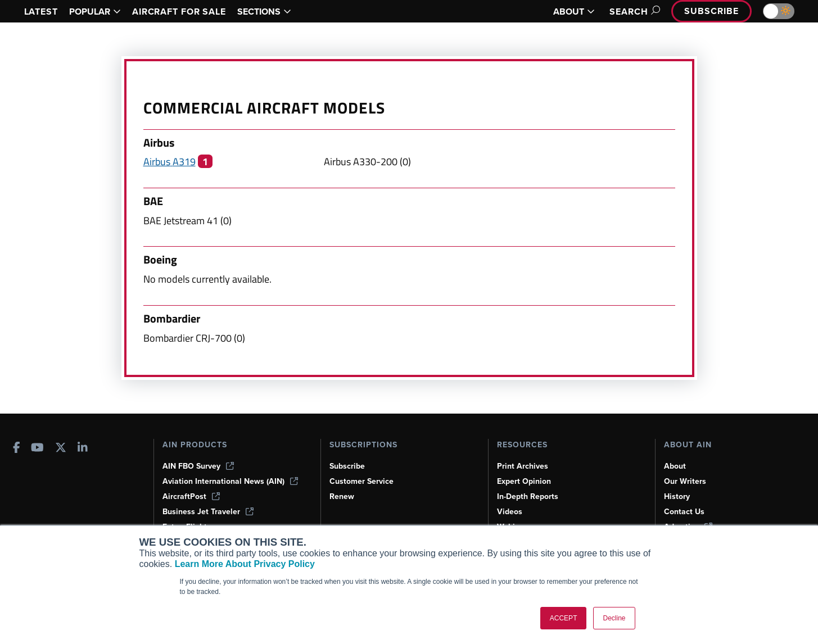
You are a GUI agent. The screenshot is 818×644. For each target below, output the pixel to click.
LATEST (41, 12)
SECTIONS (264, 12)
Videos (510, 512)
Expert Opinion (524, 481)
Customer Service (361, 481)
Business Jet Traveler (208, 512)
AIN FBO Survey (198, 466)
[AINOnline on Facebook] (17, 449)
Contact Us (684, 512)
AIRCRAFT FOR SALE (179, 12)
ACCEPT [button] (564, 618)
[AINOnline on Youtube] (37, 449)
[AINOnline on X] (61, 449)
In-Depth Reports (528, 496)
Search (633, 12)
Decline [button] (614, 618)
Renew (342, 496)
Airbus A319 (170, 161)
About (675, 466)
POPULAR (95, 12)
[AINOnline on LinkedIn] (83, 449)
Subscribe (711, 11)
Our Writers (685, 481)
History (677, 496)
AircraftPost (191, 496)
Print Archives (523, 466)
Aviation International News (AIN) (230, 481)
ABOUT (574, 12)
